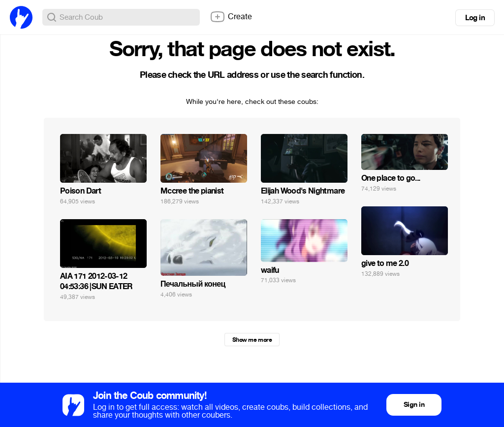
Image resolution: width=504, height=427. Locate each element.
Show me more (252, 340)
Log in (475, 18)
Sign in (414, 405)
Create (231, 17)
